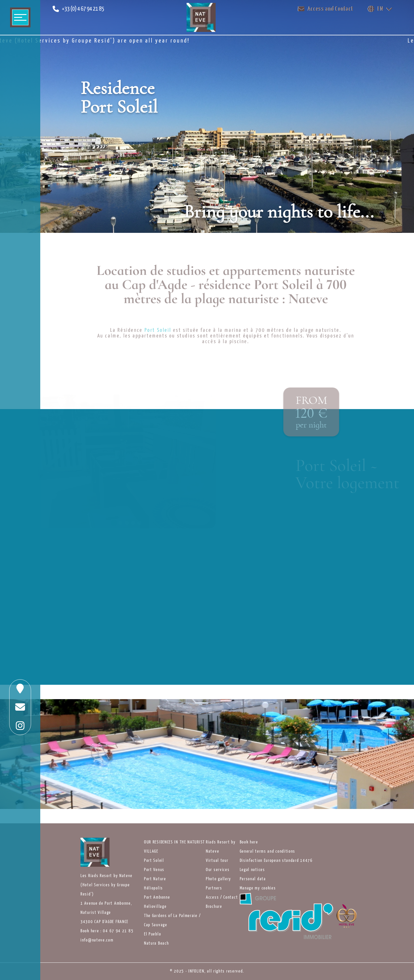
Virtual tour (217, 861)
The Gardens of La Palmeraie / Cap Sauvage (172, 920)
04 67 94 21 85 (118, 931)
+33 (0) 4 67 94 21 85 (83, 9)
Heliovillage (155, 907)
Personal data (253, 879)
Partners (214, 888)
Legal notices (252, 870)
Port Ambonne (157, 897)
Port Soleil (154, 861)
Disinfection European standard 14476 (276, 861)
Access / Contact (222, 897)
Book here (249, 842)
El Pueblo (153, 934)
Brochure (214, 907)
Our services (218, 870)
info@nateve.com (97, 940)
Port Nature (155, 879)
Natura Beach (156, 943)
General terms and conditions (268, 851)
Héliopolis (154, 888)
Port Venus (154, 870)
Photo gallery (218, 879)
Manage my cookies (258, 888)
